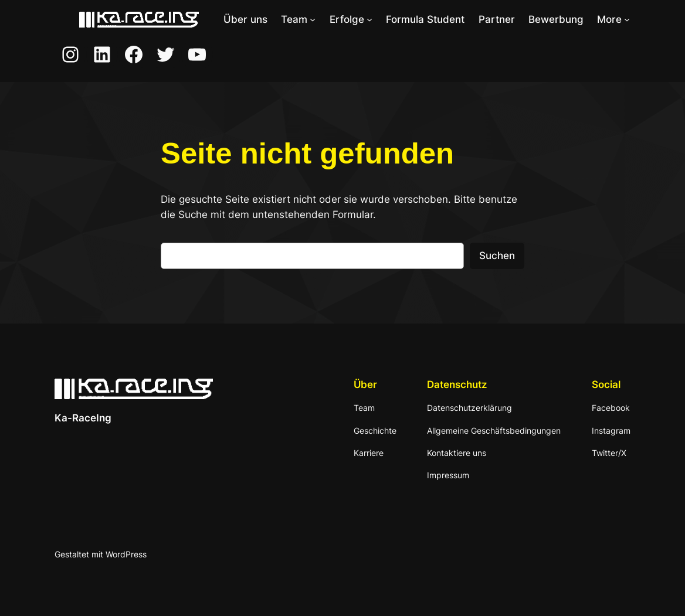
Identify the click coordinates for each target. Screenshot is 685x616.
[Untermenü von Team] (313, 19)
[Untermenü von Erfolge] (369, 19)
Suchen (497, 256)
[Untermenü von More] (627, 19)
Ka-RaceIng (83, 418)
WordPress (126, 554)
